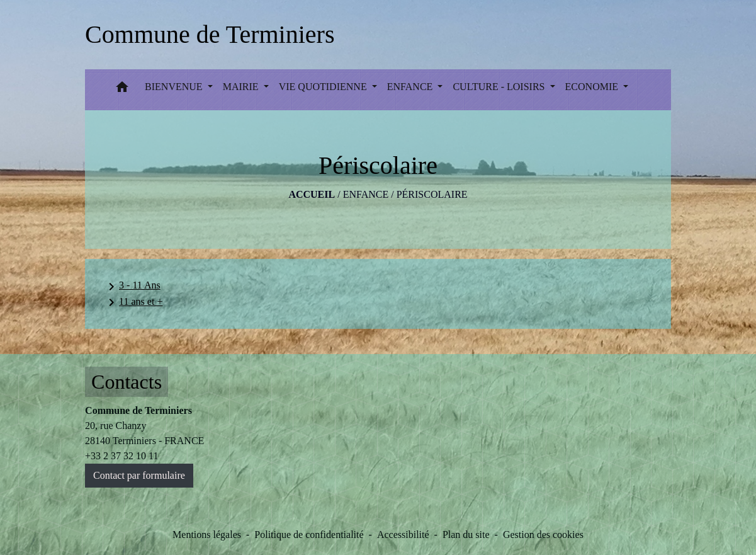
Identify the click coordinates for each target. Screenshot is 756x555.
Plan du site (466, 535)
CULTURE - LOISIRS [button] (500, 87)
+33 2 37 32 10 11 (121, 456)
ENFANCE (366, 194)
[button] (122, 90)
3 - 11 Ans (132, 287)
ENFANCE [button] (411, 87)
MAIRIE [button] (242, 87)
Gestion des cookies (543, 535)
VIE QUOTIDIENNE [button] (324, 87)
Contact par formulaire (139, 475)
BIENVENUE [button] (175, 87)
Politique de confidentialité (309, 535)
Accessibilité (403, 535)
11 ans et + (133, 302)
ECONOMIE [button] (593, 87)
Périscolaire (432, 194)
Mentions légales (207, 535)
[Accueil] (210, 35)
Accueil (312, 194)
